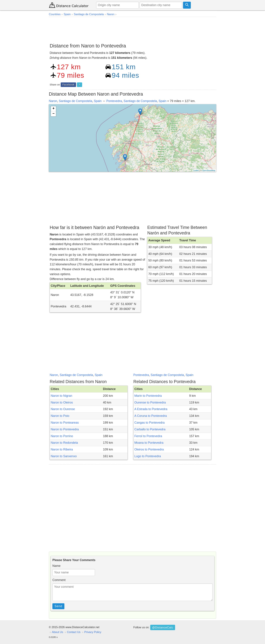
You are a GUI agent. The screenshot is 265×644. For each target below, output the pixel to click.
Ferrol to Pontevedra (148, 436)
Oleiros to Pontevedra (149, 449)
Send (58, 606)
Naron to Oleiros (62, 402)
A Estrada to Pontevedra (151, 409)
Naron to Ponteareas (65, 423)
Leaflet (196, 170)
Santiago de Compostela (75, 101)
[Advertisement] (132, 29)
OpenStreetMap (209, 170)
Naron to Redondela (64, 443)
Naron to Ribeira (62, 449)
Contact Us (74, 632)
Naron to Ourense (63, 409)
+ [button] (53, 109)
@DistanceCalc (163, 627)
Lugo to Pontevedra (148, 456)
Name (56, 566)
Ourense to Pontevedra (150, 402)
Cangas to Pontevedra (149, 423)
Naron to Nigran (61, 396)
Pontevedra (114, 101)
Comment (59, 580)
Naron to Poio (60, 416)
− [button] (53, 114)
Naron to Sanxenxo (64, 456)
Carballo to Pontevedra (150, 429)
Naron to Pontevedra (65, 429)
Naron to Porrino (62, 436)
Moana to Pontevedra (149, 443)
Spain (98, 101)
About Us (58, 632)
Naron (53, 101)
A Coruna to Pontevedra (151, 416)
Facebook (68, 85)
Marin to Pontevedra (148, 396)
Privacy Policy (93, 632)
